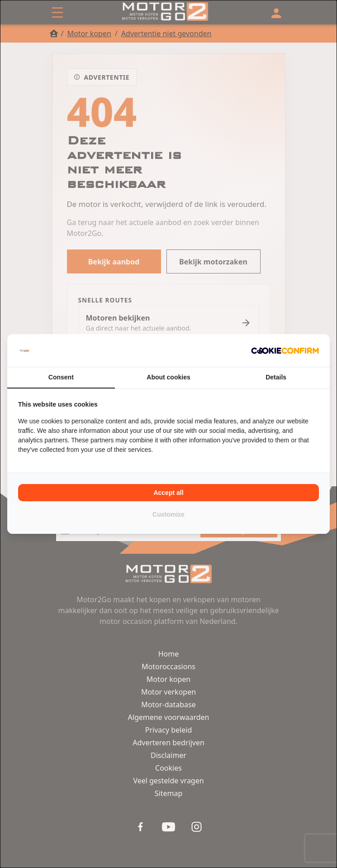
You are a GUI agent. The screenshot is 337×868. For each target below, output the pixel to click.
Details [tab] (276, 377)
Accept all (168, 493)
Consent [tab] (61, 377)
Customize (168, 514)
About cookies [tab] (168, 377)
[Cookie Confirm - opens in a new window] (285, 350)
